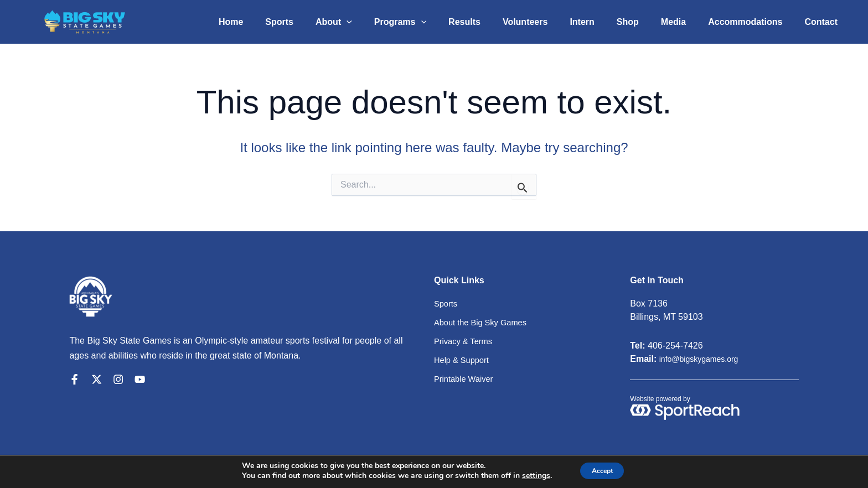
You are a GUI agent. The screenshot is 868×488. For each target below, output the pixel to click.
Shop (643, 22)
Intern (602, 22)
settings (529, 476)
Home (277, 22)
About (371, 22)
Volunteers (550, 22)
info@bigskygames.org (704, 359)
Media (684, 22)
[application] (384, 22)
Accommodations (752, 22)
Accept (602, 471)
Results (493, 22)
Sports (321, 22)
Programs (433, 22)
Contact (823, 22)
